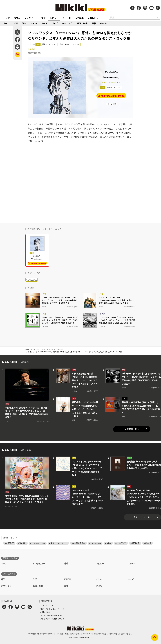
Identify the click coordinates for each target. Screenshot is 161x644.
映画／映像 (82, 23)
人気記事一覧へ (132, 429)
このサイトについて (48, 605)
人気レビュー (94, 18)
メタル (44, 23)
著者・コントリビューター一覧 (52, 609)
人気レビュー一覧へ (143, 517)
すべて (6, 23)
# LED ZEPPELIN (38, 543)
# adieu (108, 543)
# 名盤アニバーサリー (58, 543)
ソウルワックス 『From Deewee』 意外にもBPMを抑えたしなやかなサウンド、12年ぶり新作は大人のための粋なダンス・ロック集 (75, 352)
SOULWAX (32, 280)
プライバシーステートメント (51, 615)
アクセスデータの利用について (52, 619)
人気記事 (79, 18)
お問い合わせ (45, 612)
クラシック (67, 23)
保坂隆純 (32, 49)
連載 (43, 18)
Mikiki (27, 349)
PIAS (104, 82)
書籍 (94, 23)
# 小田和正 (9, 543)
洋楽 (24, 23)
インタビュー (31, 18)
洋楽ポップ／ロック (49, 44)
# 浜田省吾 (135, 543)
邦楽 (16, 23)
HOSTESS (112, 82)
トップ (6, 18)
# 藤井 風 (148, 543)
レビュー (54, 18)
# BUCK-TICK (95, 543)
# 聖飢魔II (22, 543)
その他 (103, 23)
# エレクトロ (111, 104)
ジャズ (55, 23)
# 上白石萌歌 (121, 543)
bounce (67, 44)
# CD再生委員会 (78, 543)
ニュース (67, 18)
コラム (17, 18)
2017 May (76, 44)
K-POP (34, 23)
